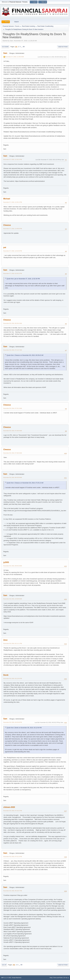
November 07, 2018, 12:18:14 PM (13, 160)
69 (24, 47)
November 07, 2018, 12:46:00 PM (13, 229)
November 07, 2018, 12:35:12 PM (13, 202)
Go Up (4, 965)
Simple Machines (17, 978)
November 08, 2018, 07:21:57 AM (13, 350)
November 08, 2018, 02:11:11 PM (13, 643)
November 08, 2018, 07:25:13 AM (13, 408)
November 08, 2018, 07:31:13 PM (13, 857)
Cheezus (7, 225)
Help (51, 978)
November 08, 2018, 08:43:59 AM (13, 477)
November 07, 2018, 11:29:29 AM (14, 57)
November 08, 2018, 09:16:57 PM (13, 891)
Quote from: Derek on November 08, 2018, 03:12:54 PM (24, 728)
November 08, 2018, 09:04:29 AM (13, 566)
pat (5, 247)
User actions (63, 47)
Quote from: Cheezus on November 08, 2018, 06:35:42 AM (25, 355)
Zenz (5, 640)
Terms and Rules (58, 978)
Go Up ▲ (66, 978)
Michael (7, 199)
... (22, 47)
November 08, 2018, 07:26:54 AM (13, 431)
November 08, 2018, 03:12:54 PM (13, 679)
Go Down (5, 47)
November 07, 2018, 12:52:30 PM (13, 251)
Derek (6, 675)
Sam (5, 53)
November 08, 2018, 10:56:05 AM (13, 599)
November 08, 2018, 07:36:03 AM (13, 453)
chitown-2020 (9, 807)
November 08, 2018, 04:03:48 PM (13, 722)
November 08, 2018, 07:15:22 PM (13, 811)
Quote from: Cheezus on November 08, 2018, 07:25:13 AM (25, 483)
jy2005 (6, 562)
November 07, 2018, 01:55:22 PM (13, 273)
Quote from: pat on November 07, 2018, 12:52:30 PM (23, 279)
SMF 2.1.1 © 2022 (6, 978)
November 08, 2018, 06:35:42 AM (13, 323)
